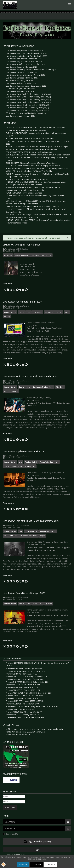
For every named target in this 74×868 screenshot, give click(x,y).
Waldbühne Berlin (11, 391)
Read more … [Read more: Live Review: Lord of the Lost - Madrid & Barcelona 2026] (9, 575)
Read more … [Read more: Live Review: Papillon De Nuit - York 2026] (9, 503)
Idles (67, 312)
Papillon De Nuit (31, 462)
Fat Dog (7, 316)
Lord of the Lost (31, 531)
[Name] (14, 797)
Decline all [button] (37, 865)
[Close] (68, 238)
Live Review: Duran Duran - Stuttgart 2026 (24, 593)
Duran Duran (38, 604)
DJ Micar (49, 604)
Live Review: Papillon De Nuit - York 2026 (23, 452)
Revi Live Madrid (10, 536)
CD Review (8, 255)
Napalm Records (21, 255)
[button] (5, 290)
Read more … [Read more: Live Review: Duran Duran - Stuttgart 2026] (9, 640)
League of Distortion (48, 531)
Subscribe (10, 807)
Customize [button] (51, 865)
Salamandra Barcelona (28, 536)
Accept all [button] (23, 865)
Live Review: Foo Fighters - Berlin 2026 (22, 302)
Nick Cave (60, 387)
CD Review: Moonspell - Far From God (22, 245)
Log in (37, 849)
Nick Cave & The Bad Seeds (43, 387)
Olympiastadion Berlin (54, 312)
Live (28, 312)
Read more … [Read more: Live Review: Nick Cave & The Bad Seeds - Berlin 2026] (9, 433)
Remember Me (12, 834)
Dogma (42, 536)
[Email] (14, 802)
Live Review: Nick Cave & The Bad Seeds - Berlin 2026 (30, 377)
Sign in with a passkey (37, 842)
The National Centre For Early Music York (20, 466)
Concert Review (10, 312)
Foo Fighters (37, 312)
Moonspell (35, 255)
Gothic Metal (46, 255)
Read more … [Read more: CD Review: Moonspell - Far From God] (9, 284)
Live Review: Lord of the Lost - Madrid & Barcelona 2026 (31, 521)
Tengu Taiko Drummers (49, 462)
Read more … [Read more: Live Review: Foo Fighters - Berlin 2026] (9, 359)
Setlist (21, 312)
